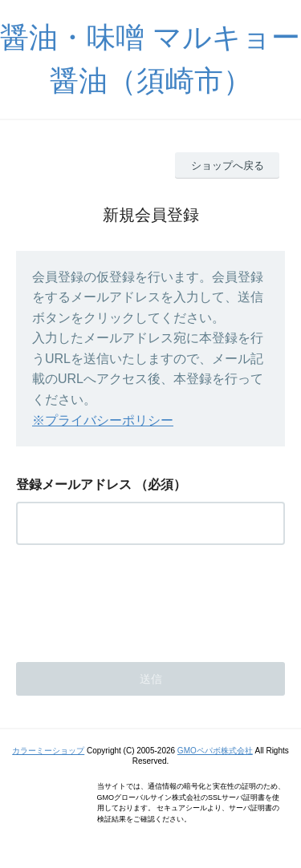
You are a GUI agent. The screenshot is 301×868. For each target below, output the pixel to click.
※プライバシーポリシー (103, 420)
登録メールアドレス (74, 484)
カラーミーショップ (48, 751)
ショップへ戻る (228, 166)
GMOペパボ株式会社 (215, 751)
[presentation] (138, 599)
